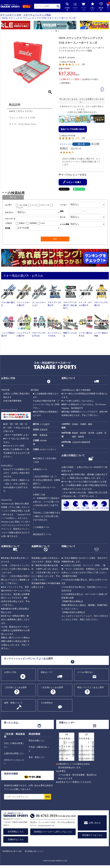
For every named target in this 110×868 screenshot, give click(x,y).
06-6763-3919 (46, 816)
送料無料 (33, 223)
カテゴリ (75, 7)
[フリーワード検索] (38, 219)
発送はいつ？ (47, 672)
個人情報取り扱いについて (34, 851)
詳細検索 (67, 7)
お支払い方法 (10, 672)
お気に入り (93, 7)
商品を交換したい (37, 741)
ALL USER (23, 205)
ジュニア (19, 207)
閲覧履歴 (101, 6)
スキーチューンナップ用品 (37, 15)
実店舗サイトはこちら (92, 835)
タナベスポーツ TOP (10, 15)
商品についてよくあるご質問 (90, 687)
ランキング (84, 6)
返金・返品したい (37, 757)
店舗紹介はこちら (16, 839)
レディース (45, 205)
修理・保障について (13, 703)
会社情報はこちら (16, 832)
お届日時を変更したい (14, 753)
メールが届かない (85, 672)
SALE (43, 223)
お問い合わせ (95, 823)
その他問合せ (47, 703)
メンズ (34, 205)
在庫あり (22, 223)
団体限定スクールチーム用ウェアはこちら (53, 832)
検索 (58, 6)
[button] (3, 25)
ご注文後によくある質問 (52, 687)
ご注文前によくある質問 (15, 687)
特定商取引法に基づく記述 (12, 851)
